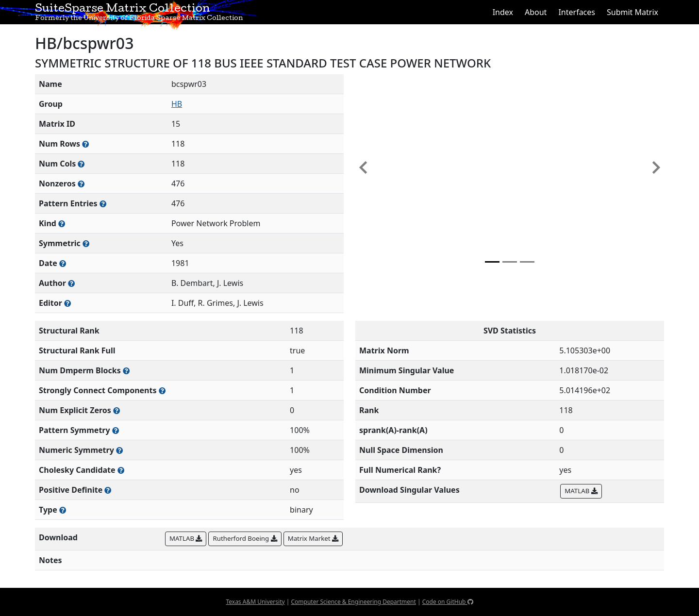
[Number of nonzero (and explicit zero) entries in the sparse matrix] (103, 204)
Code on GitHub (448, 602)
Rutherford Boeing (245, 538)
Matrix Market (313, 538)
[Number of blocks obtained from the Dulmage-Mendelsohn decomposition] (126, 371)
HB (177, 104)
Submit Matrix (632, 12)
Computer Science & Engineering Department (353, 602)
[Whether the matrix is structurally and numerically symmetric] (86, 243)
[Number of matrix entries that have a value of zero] (116, 410)
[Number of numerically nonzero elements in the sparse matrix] (81, 184)
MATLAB (581, 491)
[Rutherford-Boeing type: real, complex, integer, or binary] (63, 510)
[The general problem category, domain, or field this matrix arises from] (62, 224)
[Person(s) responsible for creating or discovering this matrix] (71, 283)
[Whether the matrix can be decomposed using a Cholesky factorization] (121, 470)
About (536, 12)
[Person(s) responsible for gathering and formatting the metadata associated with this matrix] (67, 303)
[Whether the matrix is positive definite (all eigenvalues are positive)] (108, 490)
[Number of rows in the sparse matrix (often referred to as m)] (85, 144)
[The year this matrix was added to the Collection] (63, 263)
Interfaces (577, 12)
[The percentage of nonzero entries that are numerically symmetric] (119, 450)
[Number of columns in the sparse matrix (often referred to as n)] (81, 164)
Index (503, 12)
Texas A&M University (255, 602)
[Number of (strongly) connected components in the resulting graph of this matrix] (162, 391)
